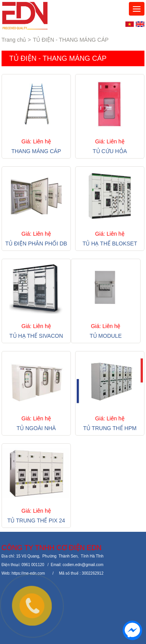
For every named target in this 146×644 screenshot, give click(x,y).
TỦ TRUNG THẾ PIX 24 (36, 520)
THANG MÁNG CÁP (36, 151)
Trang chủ (14, 40)
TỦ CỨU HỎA (110, 151)
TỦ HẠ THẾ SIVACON (36, 336)
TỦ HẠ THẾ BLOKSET (110, 243)
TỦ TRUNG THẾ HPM (110, 428)
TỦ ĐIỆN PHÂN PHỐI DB (36, 243)
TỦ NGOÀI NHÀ (36, 428)
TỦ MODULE (106, 336)
